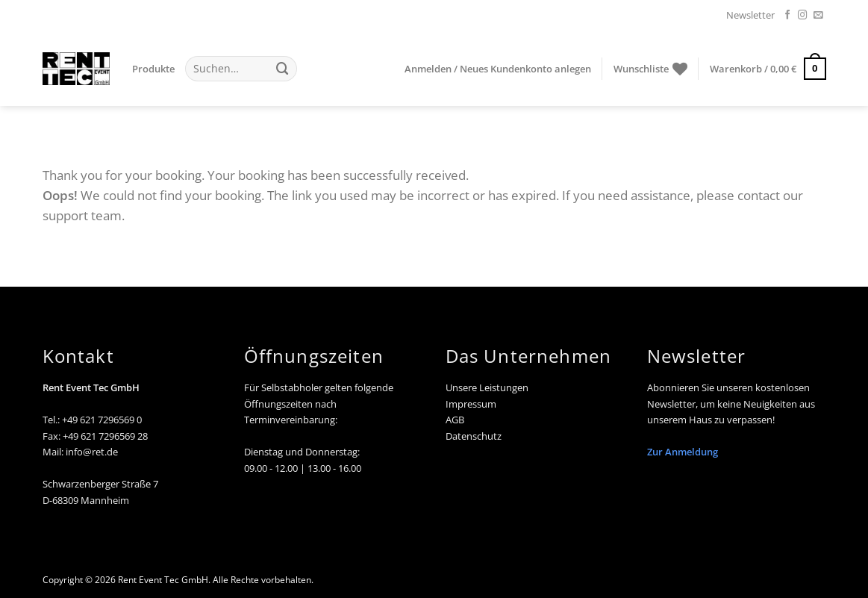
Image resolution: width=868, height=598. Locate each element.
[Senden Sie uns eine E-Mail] (818, 16)
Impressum (471, 404)
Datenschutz (474, 436)
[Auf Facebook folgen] (788, 16)
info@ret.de (92, 452)
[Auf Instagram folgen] (803, 16)
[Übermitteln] (283, 68)
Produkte (153, 69)
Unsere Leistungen (487, 387)
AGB (455, 420)
